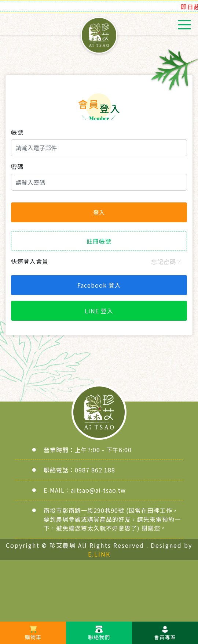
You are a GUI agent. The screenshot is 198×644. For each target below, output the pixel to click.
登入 (99, 212)
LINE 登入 (99, 311)
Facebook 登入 (99, 285)
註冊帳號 (99, 241)
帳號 (17, 132)
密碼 (17, 166)
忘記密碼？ (167, 262)
